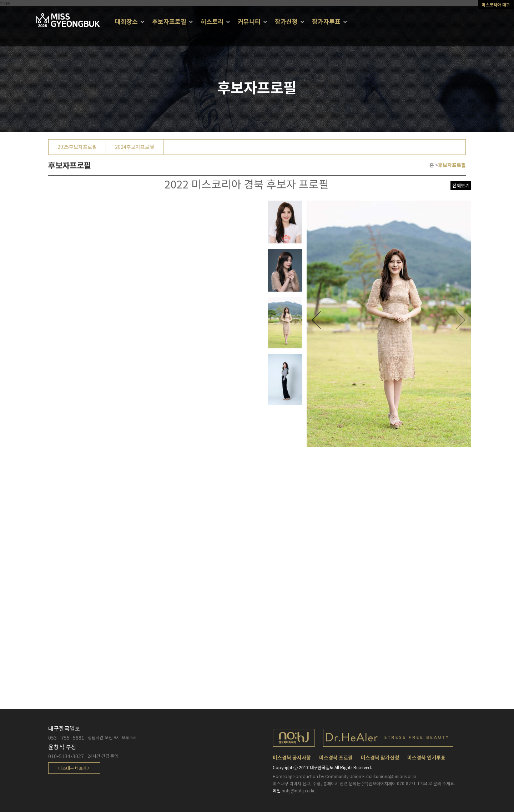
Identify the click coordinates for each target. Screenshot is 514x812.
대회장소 (126, 21)
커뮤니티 (249, 21)
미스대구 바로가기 (74, 768)
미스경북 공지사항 (292, 757)
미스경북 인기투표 (426, 757)
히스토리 (212, 21)
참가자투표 (326, 21)
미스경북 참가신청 (380, 757)
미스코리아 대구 (496, 4)
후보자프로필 (169, 21)
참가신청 (286, 21)
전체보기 (461, 185)
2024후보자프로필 (135, 147)
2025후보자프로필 (77, 147)
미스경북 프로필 (336, 757)
